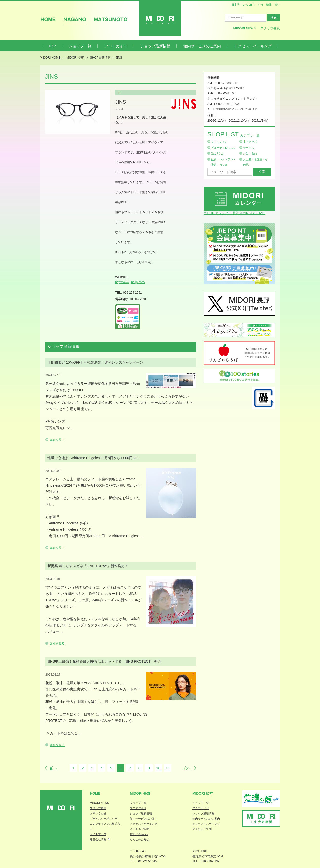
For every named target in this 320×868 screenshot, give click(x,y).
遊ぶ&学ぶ (218, 153)
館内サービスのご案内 (202, 46)
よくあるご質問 (140, 829)
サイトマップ (98, 834)
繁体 (269, 5)
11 (168, 768)
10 (158, 768)
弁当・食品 (250, 153)
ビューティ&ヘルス (223, 148)
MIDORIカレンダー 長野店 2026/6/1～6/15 (235, 213)
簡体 (277, 5)
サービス (249, 148)
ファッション (219, 142)
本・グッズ (250, 142)
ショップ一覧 (80, 46)
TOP (52, 46)
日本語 (236, 5)
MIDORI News (244, 28)
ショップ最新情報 (155, 46)
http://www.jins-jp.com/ (130, 282)
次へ (187, 768)
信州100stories (139, 834)
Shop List (234, 134)
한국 (260, 5)
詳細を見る (57, 440)
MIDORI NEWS (99, 803)
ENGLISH (249, 5)
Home (95, 793)
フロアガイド (116, 46)
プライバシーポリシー (104, 819)
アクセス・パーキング (253, 46)
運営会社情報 (98, 839)
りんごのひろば (140, 839)
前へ (54, 768)
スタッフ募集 (270, 28)
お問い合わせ (98, 813)
